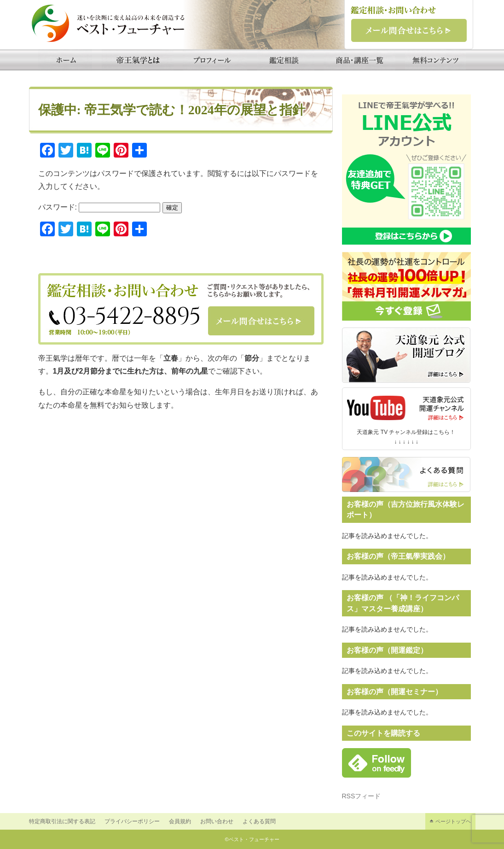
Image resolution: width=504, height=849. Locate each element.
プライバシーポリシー (132, 821)
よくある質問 (259, 821)
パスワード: (99, 207)
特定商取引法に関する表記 (62, 821)
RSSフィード (362, 796)
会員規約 (180, 821)
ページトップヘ (453, 821)
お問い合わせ (217, 821)
